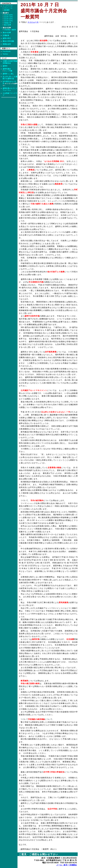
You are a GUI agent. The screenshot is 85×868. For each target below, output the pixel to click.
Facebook (7, 51)
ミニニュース (33, 22)
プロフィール (8, 8)
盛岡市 (5, 66)
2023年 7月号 (8, 17)
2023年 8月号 (8, 15)
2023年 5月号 (8, 21)
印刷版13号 (8, 23)
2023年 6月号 (8, 19)
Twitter (5, 54)
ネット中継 (8, 71)
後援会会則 (7, 44)
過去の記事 (7, 25)
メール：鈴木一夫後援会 (67, 865)
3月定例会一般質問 (10, 30)
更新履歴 (7, 10)
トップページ (8, 6)
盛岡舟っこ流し (8, 74)
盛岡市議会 (7, 69)
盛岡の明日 (7, 38)
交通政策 (6, 35)
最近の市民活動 (8, 41)
